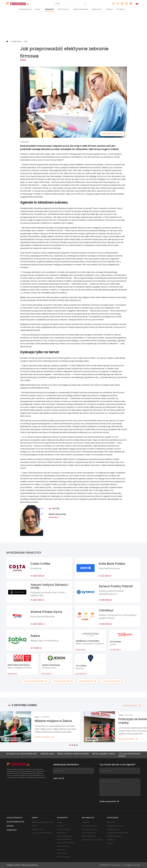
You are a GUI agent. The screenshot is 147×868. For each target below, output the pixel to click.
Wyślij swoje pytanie (109, 801)
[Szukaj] (69, 3)
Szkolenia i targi (38, 829)
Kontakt (110, 843)
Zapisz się (59, 778)
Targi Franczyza (113, 829)
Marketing (111, 840)
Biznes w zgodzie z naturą (107, 754)
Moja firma (17, 41)
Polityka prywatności (30, 865)
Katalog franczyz (25, 9)
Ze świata (61, 826)
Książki (34, 826)
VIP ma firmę (62, 853)
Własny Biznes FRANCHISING (43, 822)
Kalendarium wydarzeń (116, 826)
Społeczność (97, 9)
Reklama (110, 9)
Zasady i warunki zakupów (42, 833)
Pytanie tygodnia (64, 829)
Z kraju (59, 822)
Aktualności (49, 9)
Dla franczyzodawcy (90, 829)
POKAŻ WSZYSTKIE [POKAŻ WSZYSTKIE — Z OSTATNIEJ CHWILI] (132, 706)
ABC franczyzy (64, 9)
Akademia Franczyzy (115, 836)
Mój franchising (63, 846)
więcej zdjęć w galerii (112, 134)
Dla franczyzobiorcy (90, 826)
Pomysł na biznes (64, 857)
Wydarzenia (61, 833)
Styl (26, 41)
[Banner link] (73, 26)
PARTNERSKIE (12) (88, 681)
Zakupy (38, 9)
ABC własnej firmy (89, 836)
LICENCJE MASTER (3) (113, 681)
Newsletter (111, 822)
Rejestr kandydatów (81, 9)
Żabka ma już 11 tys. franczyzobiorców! (23, 754)
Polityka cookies (13, 865)
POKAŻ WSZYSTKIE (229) (36, 681)
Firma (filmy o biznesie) (66, 843)
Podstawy (86, 822)
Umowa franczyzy (89, 833)
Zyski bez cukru (50, 754)
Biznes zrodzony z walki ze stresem (76, 754)
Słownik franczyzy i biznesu (92, 840)
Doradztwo (120, 9)
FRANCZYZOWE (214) (63, 681)
